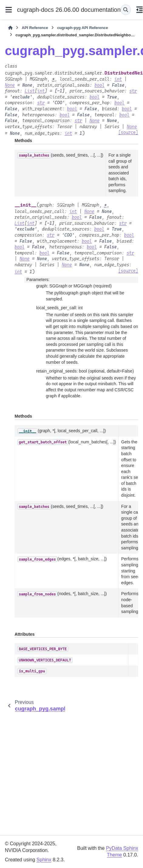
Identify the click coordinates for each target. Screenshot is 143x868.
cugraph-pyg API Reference (82, 28)
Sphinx (44, 860)
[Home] (10, 28)
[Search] (126, 10)
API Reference (35, 28)
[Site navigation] (9, 10)
